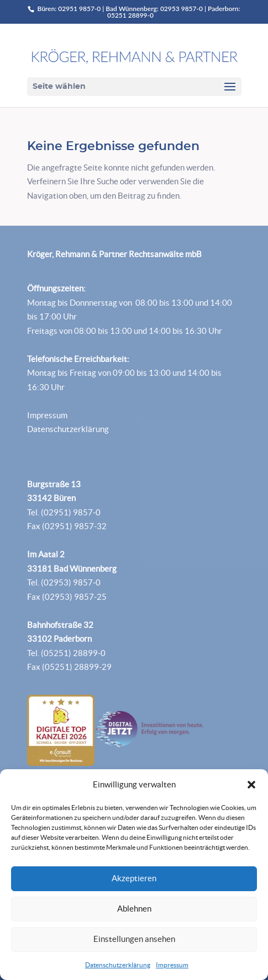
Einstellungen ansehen (134, 939)
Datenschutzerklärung (118, 965)
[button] (251, 785)
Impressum (172, 965)
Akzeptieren (134, 878)
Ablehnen (134, 909)
